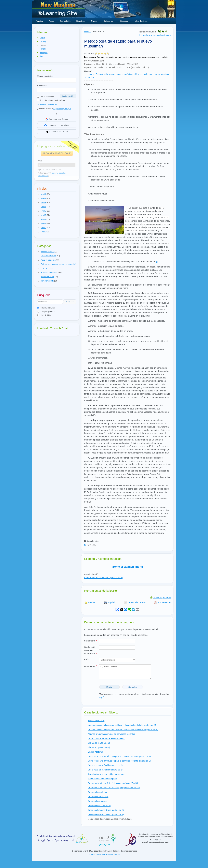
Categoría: (89, 71)
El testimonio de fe (96, 721)
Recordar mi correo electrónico (51, 100)
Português (44, 53)
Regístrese (81, 21)
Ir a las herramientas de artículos (155, 35)
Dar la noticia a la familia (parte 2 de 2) (105, 770)
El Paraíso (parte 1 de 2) (99, 743)
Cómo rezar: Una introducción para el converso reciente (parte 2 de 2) (119, 761)
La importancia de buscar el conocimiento (106, 738)
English (42, 38)
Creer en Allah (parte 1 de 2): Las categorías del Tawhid (113, 783)
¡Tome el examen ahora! (127, 567)
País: (87, 659)
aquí (101, 697)
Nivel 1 (88, 31)
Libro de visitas (141, 21)
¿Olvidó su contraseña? (47, 104)
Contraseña (42, 86)
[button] (39, 194)
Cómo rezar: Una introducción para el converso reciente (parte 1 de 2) (119, 756)
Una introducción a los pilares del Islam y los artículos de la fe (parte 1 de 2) (122, 725)
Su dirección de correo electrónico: (90, 650)
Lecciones (89, 74)
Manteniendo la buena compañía (103, 779)
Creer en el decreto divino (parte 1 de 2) (106, 810)
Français (43, 49)
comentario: (91, 666)
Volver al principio (160, 597)
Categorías (110, 21)
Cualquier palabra (46, 311)
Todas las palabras (46, 308)
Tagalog (43, 42)
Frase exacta (44, 315)
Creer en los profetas (97, 792)
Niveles (95, 21)
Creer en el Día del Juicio (99, 806)
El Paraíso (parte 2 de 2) (99, 747)
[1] (157, 261)
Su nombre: (91, 641)
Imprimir (110, 602)
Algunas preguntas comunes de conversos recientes (111, 734)
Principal (40, 21)
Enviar (110, 687)
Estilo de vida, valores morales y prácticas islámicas (119, 74)
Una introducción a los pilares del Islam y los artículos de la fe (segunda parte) (123, 729)
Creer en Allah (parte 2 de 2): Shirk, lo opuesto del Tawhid (114, 788)
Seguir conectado (46, 97)
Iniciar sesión (68, 96)
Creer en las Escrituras (98, 797)
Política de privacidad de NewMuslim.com (105, 854)
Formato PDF (162, 602)
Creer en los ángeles (97, 801)
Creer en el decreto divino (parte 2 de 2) (103, 577)
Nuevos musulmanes (58, 10)
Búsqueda (125, 21)
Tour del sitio (65, 21)
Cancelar (133, 687)
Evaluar (90, 602)
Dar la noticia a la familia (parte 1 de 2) (105, 765)
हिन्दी (41, 56)
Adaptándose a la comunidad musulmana (106, 774)
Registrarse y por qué (62, 109)
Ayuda (52, 21)
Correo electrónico (45, 76)
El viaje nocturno (95, 752)
